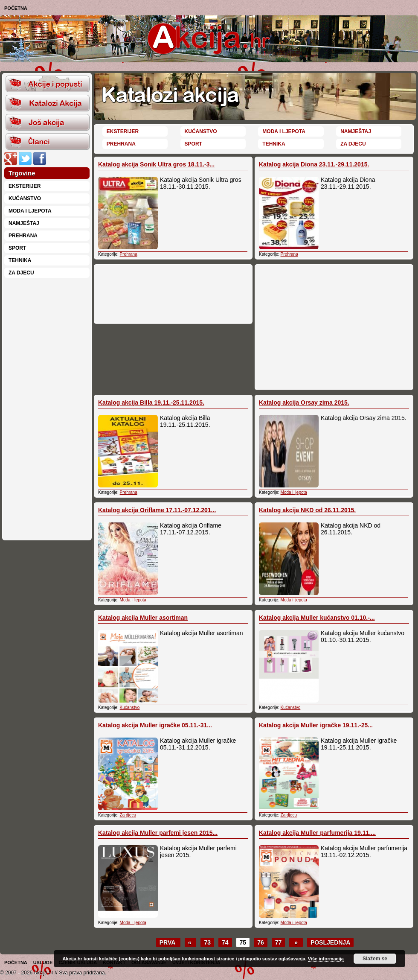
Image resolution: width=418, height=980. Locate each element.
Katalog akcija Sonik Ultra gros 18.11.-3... (156, 164)
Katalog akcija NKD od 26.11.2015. (307, 510)
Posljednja (330, 942)
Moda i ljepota (30, 211)
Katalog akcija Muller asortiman (143, 618)
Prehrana (23, 236)
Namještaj (24, 223)
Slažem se (375, 959)
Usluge (43, 962)
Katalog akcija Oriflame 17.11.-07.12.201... (157, 510)
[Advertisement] (47, 408)
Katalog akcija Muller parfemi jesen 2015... (158, 833)
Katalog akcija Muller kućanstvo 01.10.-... (317, 618)
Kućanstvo (25, 198)
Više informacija (326, 959)
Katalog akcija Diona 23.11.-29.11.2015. (314, 164)
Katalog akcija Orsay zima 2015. (304, 402)
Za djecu (21, 273)
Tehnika (20, 260)
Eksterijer (25, 186)
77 (279, 942)
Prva (168, 942)
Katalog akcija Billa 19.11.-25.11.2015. (151, 402)
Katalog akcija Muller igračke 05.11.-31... (155, 725)
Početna (16, 8)
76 (261, 942)
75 (243, 942)
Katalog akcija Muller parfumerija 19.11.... (317, 833)
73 (207, 942)
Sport (17, 248)
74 (225, 942)
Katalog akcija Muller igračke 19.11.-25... (316, 725)
